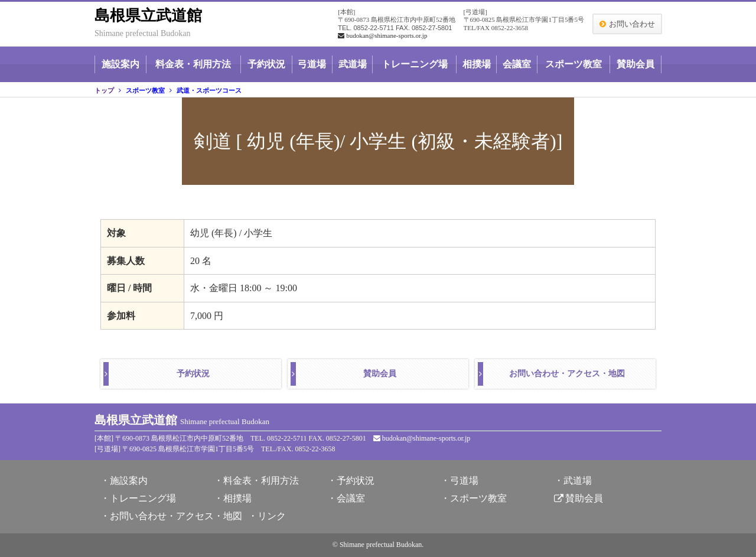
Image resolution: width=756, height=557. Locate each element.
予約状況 (266, 64)
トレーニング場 (415, 64)
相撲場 (477, 64)
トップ (104, 90)
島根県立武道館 (148, 16)
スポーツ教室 (573, 64)
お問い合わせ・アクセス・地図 (567, 374)
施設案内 (120, 64)
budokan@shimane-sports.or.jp (382, 35)
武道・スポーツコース (209, 90)
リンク (272, 516)
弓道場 (312, 64)
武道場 (353, 64)
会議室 (517, 64)
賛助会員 (636, 64)
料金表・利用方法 (193, 64)
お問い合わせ (632, 24)
